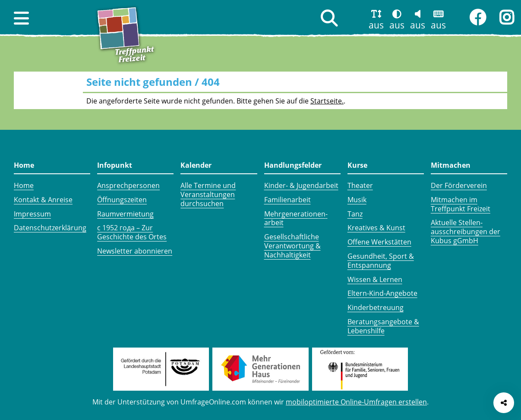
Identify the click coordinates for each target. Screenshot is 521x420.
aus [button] (376, 25)
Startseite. (327, 101)
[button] (21, 18)
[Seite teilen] (504, 403)
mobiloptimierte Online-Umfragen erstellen (356, 402)
